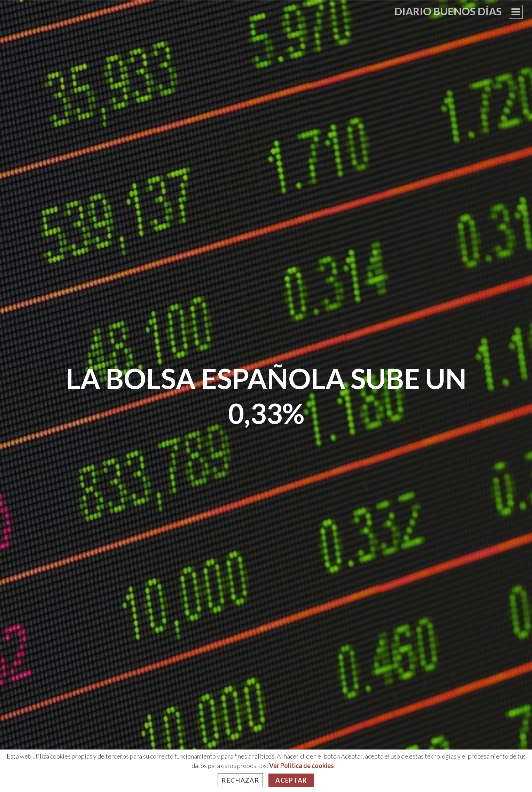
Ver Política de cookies (302, 766)
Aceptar (291, 780)
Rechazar (240, 780)
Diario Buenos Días (448, 11)
